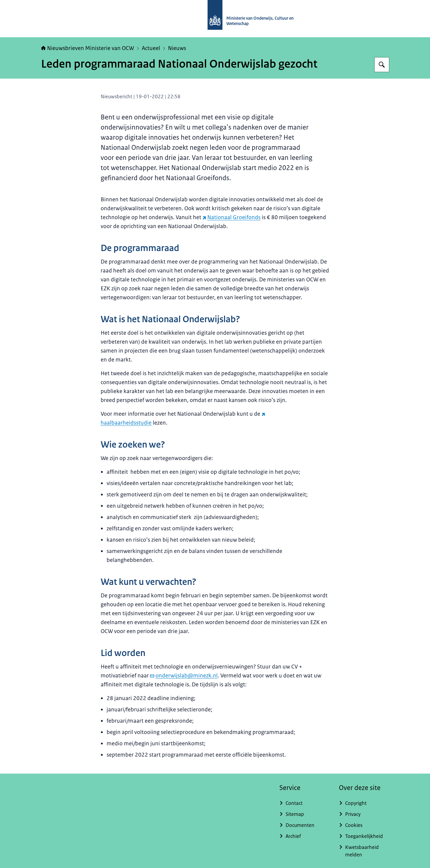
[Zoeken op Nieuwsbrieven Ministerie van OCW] (382, 65)
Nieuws (177, 48)
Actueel (151, 48)
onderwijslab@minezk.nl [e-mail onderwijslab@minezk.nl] (184, 676)
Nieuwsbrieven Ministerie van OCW (88, 48)
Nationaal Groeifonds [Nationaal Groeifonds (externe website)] (232, 217)
